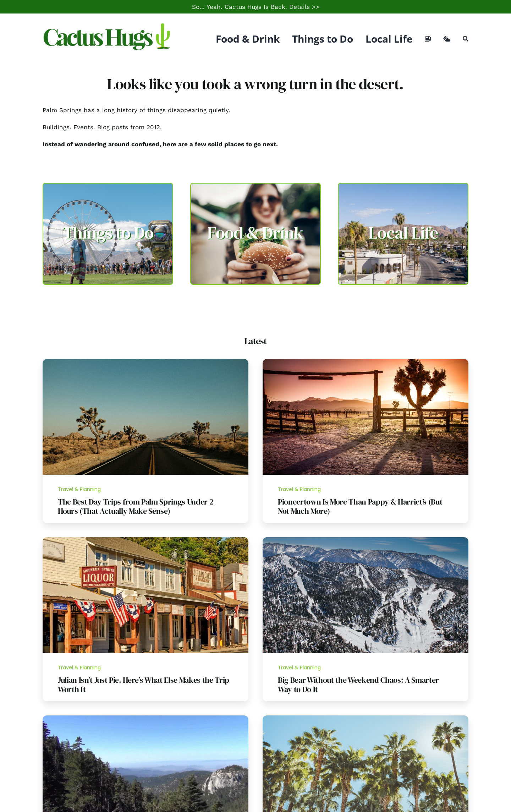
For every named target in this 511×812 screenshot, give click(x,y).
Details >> (304, 7)
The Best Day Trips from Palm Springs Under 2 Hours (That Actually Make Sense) (136, 506)
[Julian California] (145, 540)
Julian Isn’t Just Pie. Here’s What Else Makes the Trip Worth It (144, 685)
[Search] (466, 39)
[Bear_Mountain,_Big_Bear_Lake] (366, 540)
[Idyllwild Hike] (145, 718)
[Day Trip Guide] (145, 362)
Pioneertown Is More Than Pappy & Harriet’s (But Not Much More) (360, 506)
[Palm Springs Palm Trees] (366, 718)
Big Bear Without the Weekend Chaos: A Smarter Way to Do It (358, 685)
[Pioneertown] (366, 362)
